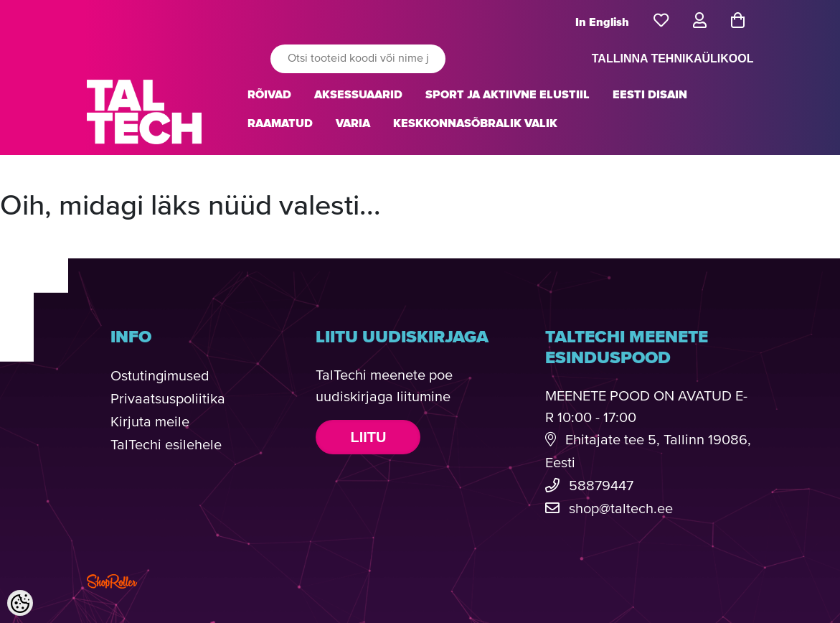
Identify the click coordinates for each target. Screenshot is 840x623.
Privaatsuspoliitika (168, 399)
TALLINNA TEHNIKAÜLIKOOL (673, 58)
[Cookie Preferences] (20, 603)
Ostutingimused (160, 376)
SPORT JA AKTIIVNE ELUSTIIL (508, 95)
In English (602, 22)
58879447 (601, 486)
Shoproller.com (112, 581)
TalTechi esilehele (166, 445)
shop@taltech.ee (621, 509)
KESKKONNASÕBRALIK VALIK (475, 123)
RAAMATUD (280, 123)
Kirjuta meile (150, 422)
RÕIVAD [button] (269, 95)
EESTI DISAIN (650, 95)
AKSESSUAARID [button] (358, 95)
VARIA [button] (353, 123)
